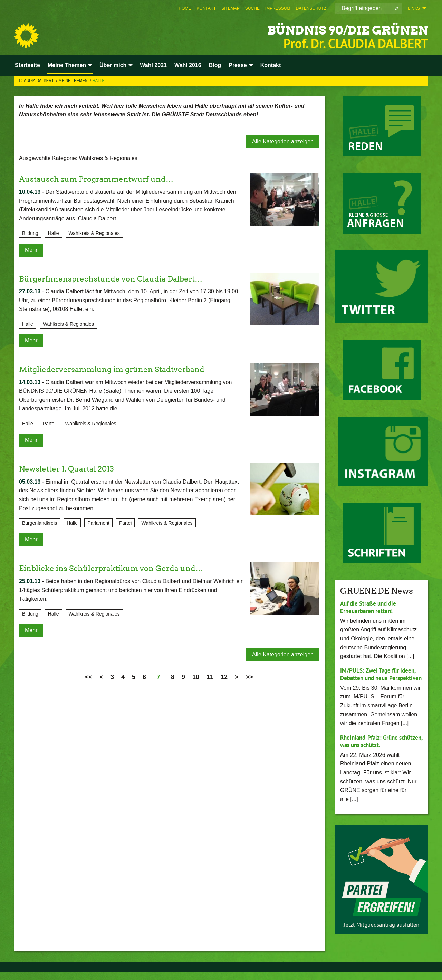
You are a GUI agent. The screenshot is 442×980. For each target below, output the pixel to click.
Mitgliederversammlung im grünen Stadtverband (120, 369)
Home (185, 8)
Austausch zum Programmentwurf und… (102, 179)
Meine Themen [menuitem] (67, 65)
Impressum (278, 8)
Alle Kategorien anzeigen (283, 141)
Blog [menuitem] (215, 65)
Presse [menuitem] (238, 65)
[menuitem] (185, 8)
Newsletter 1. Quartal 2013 (71, 469)
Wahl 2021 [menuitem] (153, 65)
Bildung (30, 233)
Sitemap (230, 8)
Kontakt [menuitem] (271, 65)
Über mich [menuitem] (113, 65)
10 (196, 677)
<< (89, 677)
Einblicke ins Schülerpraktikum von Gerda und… (119, 568)
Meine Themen (74, 80)
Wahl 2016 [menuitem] (188, 65)
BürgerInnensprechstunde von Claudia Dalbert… (119, 279)
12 (224, 677)
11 (210, 677)
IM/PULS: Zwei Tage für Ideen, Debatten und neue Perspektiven (380, 678)
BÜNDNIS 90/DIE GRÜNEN (328, 29)
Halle (99, 80)
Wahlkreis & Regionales (94, 233)
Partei (49, 424)
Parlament (98, 523)
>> (249, 677)
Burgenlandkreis (40, 523)
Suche (252, 8)
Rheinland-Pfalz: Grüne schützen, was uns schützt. (376, 749)
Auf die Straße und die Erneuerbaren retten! (371, 607)
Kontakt (206, 8)
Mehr (31, 250)
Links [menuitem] (414, 8)
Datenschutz (311, 8)
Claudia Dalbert (37, 80)
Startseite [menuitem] (27, 65)
